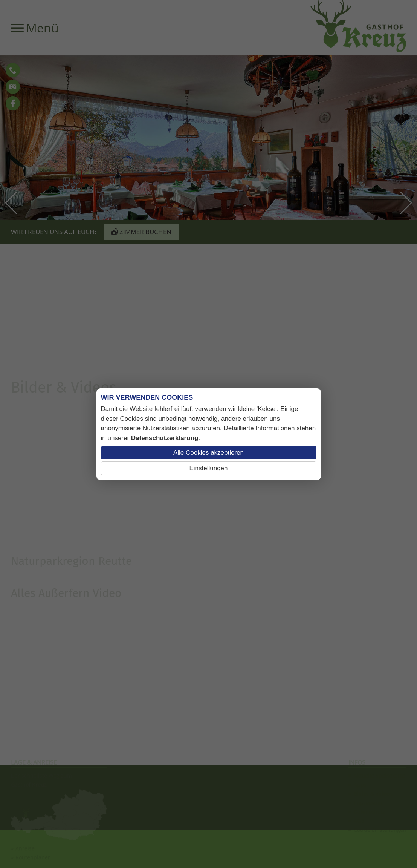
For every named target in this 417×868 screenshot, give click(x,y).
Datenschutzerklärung (165, 438)
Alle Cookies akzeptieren (208, 453)
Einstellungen (208, 468)
